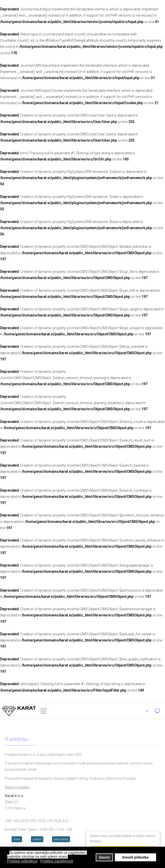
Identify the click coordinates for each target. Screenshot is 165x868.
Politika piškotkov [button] (22, 861)
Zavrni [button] (104, 857)
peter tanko (61, 839)
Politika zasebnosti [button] (57, 861)
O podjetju (16, 739)
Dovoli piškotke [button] (135, 857)
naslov (37, 839)
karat (17, 839)
